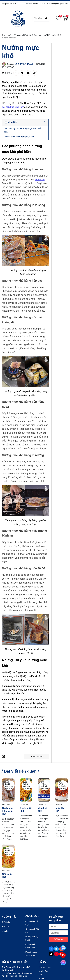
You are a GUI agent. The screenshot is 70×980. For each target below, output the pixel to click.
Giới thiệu (6, 922)
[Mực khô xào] (44, 790)
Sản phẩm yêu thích (9, 4)
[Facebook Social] (51, 949)
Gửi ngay (58, 939)
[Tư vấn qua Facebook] (63, 963)
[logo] (18, 18)
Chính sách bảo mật (32, 923)
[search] (41, 18)
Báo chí (5, 926)
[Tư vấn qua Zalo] (63, 948)
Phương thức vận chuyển (31, 953)
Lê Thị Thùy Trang (24, 64)
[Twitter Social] (56, 949)
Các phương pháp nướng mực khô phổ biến (22, 130)
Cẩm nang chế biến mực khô (9, 785)
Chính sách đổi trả (32, 931)
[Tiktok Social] (51, 954)
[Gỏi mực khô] (8, 856)
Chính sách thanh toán (30, 946)
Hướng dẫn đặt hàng (32, 938)
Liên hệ (5, 931)
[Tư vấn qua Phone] (63, 955)
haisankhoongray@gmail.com (57, 4)
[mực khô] (40, 180)
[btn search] (46, 18)
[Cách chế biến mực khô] (8, 790)
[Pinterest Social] (56, 954)
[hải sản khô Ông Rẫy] (13, 107)
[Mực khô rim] (62, 790)
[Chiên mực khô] (26, 790)
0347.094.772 (36, 4)
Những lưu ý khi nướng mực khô (20, 137)
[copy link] (34, 73)
